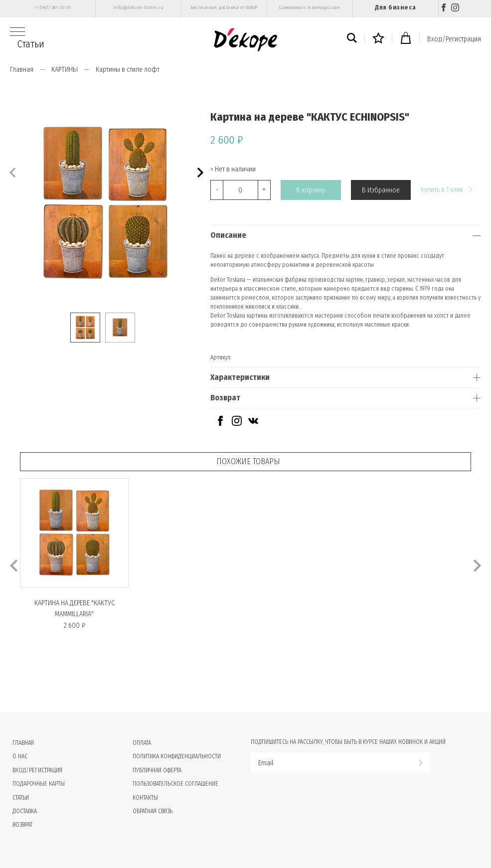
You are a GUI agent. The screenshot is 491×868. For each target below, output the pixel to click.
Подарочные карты (39, 784)
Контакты (145, 798)
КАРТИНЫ (65, 70)
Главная (22, 70)
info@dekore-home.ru (138, 7)
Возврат (225, 398)
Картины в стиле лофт (128, 70)
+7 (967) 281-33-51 (53, 7)
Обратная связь (153, 811)
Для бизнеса (395, 7)
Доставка (25, 811)
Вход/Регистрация (454, 39)
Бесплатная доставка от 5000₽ (224, 7)
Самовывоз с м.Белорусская (310, 7)
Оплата (142, 743)
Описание (228, 235)
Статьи (31, 44)
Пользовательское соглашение (175, 784)
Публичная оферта (157, 770)
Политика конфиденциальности (177, 756)
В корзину (311, 190)
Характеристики (240, 377)
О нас (20, 756)
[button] (199, 171)
